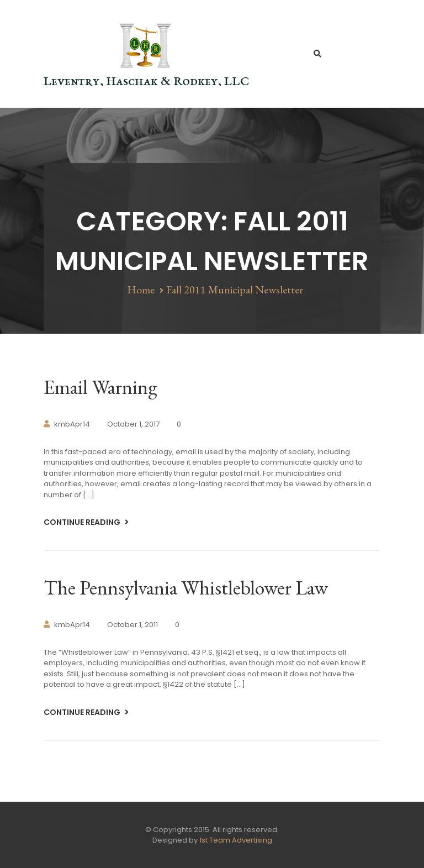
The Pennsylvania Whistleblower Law (186, 588)
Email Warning (100, 387)
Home (141, 290)
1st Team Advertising (236, 840)
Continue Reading (83, 522)
